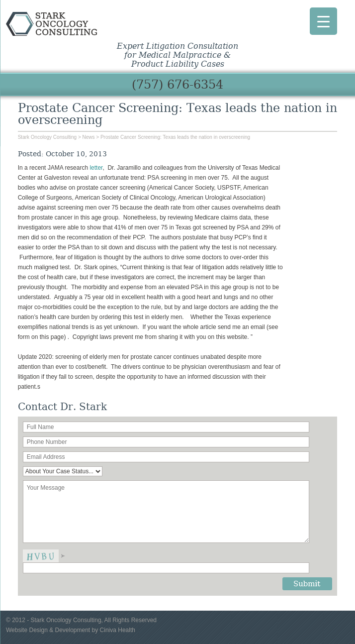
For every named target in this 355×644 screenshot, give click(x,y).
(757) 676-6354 (177, 85)
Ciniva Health (118, 630)
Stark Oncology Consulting (70, 24)
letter (96, 168)
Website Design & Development (48, 630)
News (89, 137)
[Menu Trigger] (323, 21)
